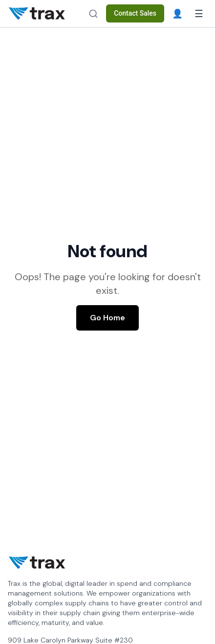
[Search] (93, 14)
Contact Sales (135, 13)
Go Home (107, 318)
